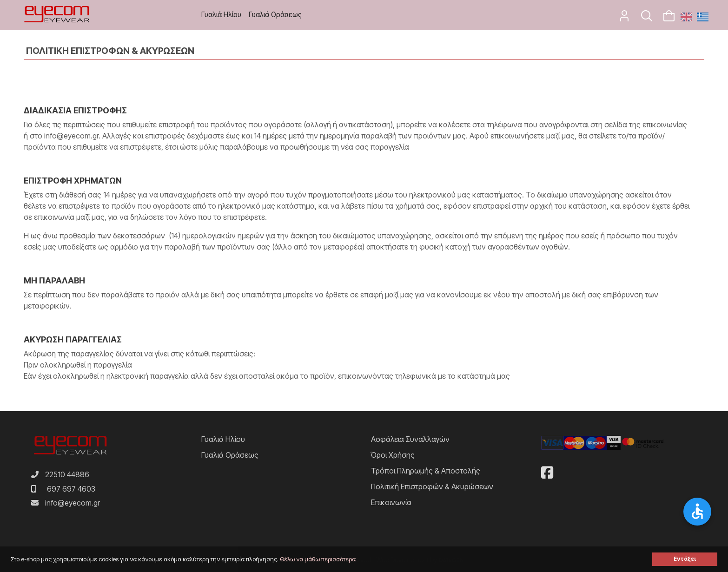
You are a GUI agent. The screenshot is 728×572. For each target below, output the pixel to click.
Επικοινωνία (391, 502)
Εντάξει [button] (685, 559)
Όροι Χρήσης (393, 455)
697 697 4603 (71, 489)
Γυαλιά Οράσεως (275, 15)
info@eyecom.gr (73, 503)
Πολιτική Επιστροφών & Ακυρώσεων (432, 487)
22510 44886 (67, 474)
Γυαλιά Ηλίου (221, 15)
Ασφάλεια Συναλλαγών (410, 439)
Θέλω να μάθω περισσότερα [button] (318, 559)
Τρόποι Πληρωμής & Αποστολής (426, 471)
